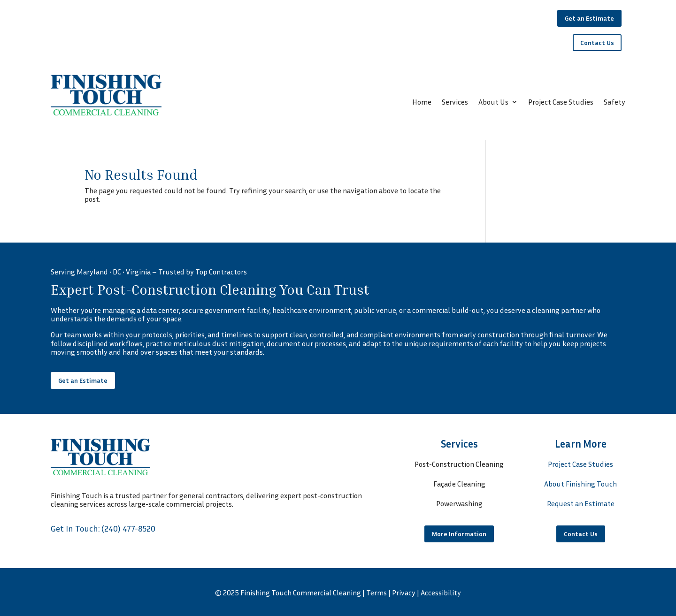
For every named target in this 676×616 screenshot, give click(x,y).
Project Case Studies (561, 103)
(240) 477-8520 (128, 528)
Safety (615, 103)
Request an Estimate (581, 503)
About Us (493, 103)
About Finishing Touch (580, 484)
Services (455, 103)
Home (422, 103)
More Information (459, 534)
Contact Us (597, 42)
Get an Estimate (589, 18)
